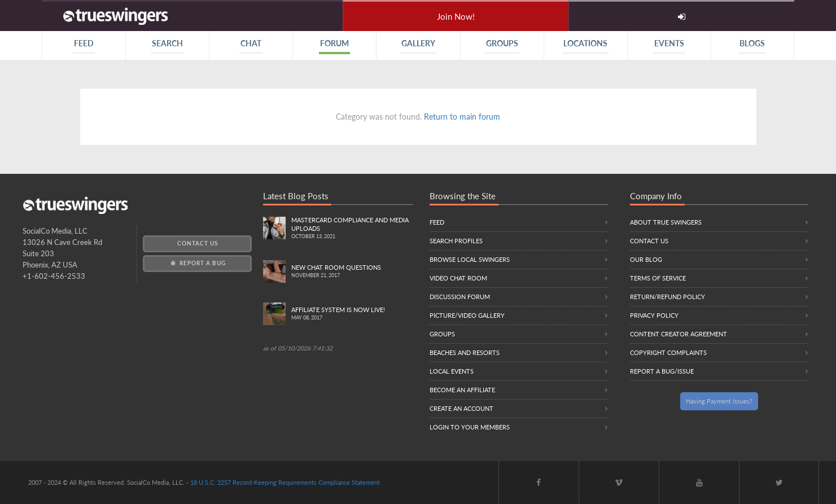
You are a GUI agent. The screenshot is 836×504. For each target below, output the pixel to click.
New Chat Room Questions (352, 272)
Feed (437, 222)
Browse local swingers (470, 259)
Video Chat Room (458, 278)
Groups (442, 334)
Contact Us (198, 243)
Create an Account (461, 408)
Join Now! (456, 16)
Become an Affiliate (462, 390)
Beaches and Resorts (465, 352)
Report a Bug (197, 263)
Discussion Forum (460, 297)
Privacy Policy (654, 315)
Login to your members (470, 427)
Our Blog (646, 259)
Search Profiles (456, 241)
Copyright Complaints (668, 352)
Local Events (452, 371)
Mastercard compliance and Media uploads (352, 229)
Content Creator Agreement (679, 334)
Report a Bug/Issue (662, 371)
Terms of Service (658, 278)
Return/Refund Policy (668, 297)
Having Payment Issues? (719, 401)
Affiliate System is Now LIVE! (352, 314)
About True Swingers (666, 222)
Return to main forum (462, 117)
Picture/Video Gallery (467, 315)
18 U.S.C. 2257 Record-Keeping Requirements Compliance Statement (285, 482)
